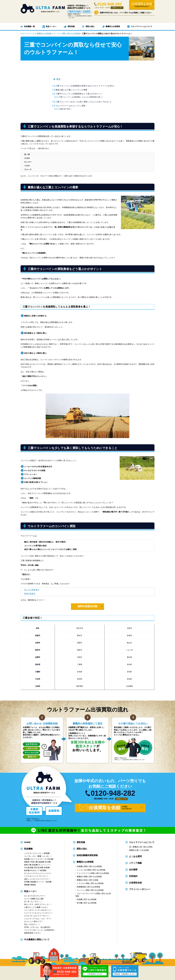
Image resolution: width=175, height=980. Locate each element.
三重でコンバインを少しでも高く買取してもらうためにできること (84, 102)
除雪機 (43, 870)
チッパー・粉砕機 (44, 882)
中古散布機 (29, 868)
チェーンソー (44, 865)
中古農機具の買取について (37, 940)
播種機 (27, 885)
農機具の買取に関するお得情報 (89, 877)
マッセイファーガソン (39, 916)
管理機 (27, 882)
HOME (27, 842)
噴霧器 (33, 885)
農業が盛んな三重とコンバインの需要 (71, 90)
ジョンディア (29, 919)
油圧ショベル (29, 879)
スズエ (27, 916)
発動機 (33, 882)
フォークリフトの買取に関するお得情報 (93, 873)
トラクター (29, 853)
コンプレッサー (30, 856)
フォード (41, 913)
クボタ (33, 896)
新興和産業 (29, 933)
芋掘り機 (34, 862)
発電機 (47, 868)
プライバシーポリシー (140, 889)
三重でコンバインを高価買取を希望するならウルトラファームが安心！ (85, 86)
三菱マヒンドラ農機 (32, 907)
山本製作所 (49, 930)
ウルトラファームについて (142, 26)
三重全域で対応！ (65, 109)
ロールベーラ (29, 873)
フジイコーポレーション (34, 930)
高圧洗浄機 (39, 868)
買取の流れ (90, 26)
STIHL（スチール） (32, 927)
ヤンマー (40, 896)
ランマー (43, 876)
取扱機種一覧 (29, 26)
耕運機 (47, 853)
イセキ (44, 907)
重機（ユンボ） (44, 856)
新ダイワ (38, 921)
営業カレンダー (118, 8)
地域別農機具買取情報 (87, 855)
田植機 (27, 859)
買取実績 (71, 26)
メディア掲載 (135, 863)
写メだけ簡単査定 (32, 590)
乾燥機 (35, 865)
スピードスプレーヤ (39, 859)
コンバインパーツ (43, 873)
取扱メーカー (51, 26)
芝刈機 (48, 862)
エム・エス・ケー (43, 919)
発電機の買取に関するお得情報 (89, 866)
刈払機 (50, 859)
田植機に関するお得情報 (87, 899)
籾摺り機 (28, 865)
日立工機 (39, 899)
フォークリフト (42, 879)
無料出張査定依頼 (87, 606)
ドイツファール (30, 913)
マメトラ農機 (29, 899)
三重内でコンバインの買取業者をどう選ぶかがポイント (79, 94)
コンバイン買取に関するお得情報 (90, 890)
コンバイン (39, 853)
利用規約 (133, 876)
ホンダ (27, 896)
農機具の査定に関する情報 (87, 880)
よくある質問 (135, 856)
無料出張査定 (30, 594)
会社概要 (133, 870)
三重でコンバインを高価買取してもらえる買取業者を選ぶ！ (81, 97)
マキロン (38, 933)
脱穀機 (41, 862)
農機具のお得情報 (113, 26)
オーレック (29, 921)
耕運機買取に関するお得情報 (88, 887)
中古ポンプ (35, 870)
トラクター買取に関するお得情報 (90, 883)
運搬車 (27, 862)
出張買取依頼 (135, 883)
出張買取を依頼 (142, 5)
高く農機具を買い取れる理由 (141, 847)
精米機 (27, 870)
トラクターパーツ (31, 876)
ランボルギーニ (44, 910)
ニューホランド (30, 910)
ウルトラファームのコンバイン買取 (70, 106)
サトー (48, 913)
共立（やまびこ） (31, 924)
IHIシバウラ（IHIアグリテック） (37, 904)
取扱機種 (28, 849)
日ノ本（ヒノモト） (32, 902)
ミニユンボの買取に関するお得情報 (91, 870)
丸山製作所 (45, 927)
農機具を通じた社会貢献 (139, 850)
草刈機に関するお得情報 (87, 903)
